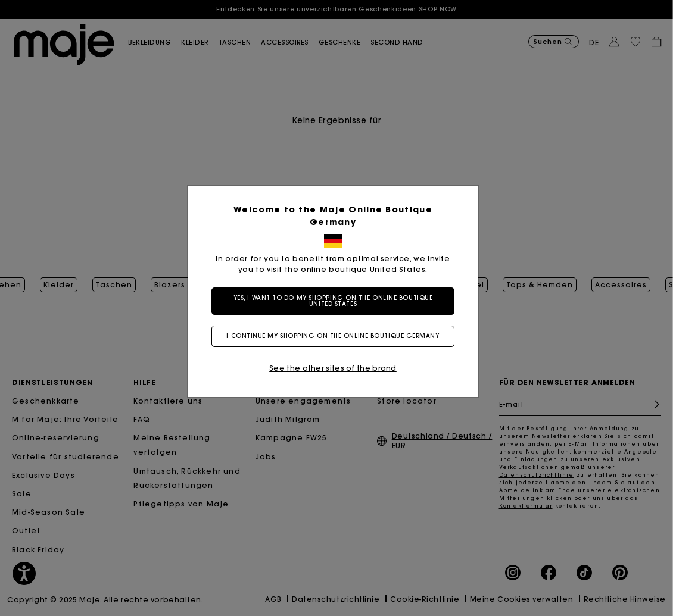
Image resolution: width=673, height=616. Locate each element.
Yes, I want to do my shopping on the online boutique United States (337, 301)
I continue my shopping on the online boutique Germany (336, 336)
